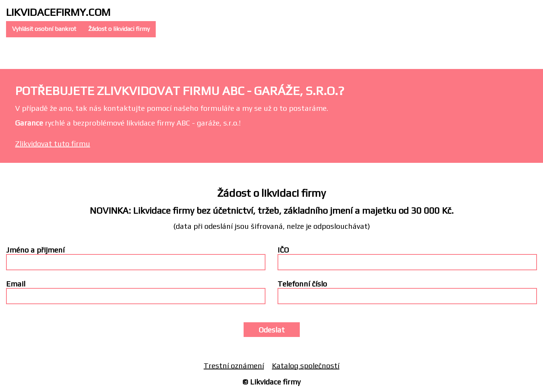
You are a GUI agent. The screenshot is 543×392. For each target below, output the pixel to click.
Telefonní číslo (302, 284)
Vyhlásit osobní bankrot (44, 29)
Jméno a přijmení (35, 250)
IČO (283, 250)
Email (16, 284)
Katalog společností (306, 365)
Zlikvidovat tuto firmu (53, 143)
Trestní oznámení (234, 365)
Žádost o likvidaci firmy (119, 29)
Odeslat (272, 330)
